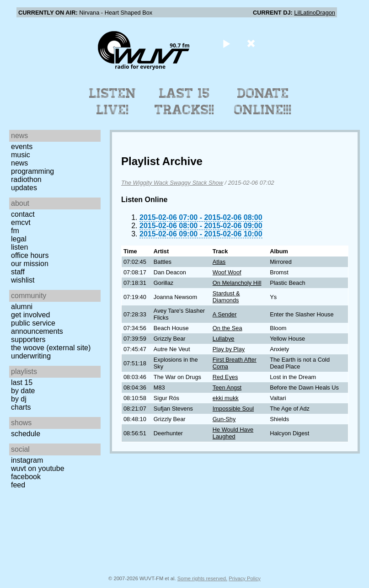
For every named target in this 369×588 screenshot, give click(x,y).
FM (15, 231)
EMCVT (21, 222)
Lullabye (224, 339)
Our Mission (30, 264)
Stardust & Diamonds (226, 297)
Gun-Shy (224, 419)
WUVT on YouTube (38, 468)
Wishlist (23, 280)
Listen (19, 247)
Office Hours (30, 255)
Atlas (219, 262)
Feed (18, 485)
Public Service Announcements (37, 327)
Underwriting (31, 356)
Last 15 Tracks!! (184, 102)
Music (21, 155)
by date (23, 391)
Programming (32, 171)
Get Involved (30, 315)
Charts (21, 407)
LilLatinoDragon (315, 13)
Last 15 (22, 382)
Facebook (26, 477)
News (19, 163)
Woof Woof (227, 272)
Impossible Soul (233, 409)
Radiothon (26, 179)
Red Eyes (225, 377)
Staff (18, 272)
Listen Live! (113, 102)
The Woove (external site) (51, 348)
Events (22, 147)
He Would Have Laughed (233, 433)
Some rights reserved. (202, 578)
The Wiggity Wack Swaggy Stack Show (172, 183)
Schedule (26, 434)
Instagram (27, 460)
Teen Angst (227, 388)
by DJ (19, 399)
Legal (19, 239)
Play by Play (229, 349)
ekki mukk (226, 398)
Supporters (28, 339)
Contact (23, 214)
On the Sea (227, 328)
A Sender (225, 314)
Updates (24, 188)
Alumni (22, 307)
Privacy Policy (245, 578)
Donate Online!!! (263, 102)
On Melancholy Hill (237, 283)
